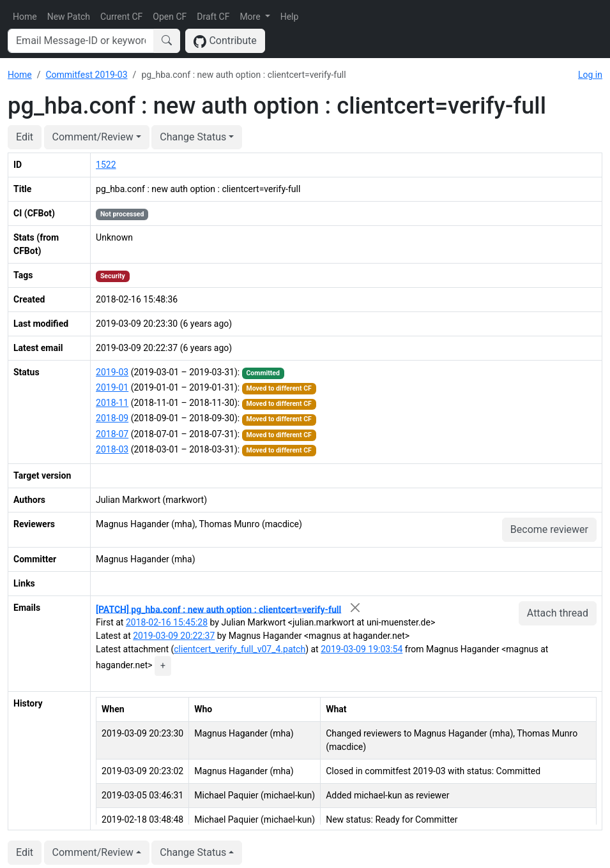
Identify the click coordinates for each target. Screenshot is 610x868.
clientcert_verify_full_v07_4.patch (240, 649)
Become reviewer (549, 529)
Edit (25, 137)
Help (290, 17)
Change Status (193, 137)
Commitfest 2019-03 (86, 75)
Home (25, 17)
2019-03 (112, 372)
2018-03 (112, 449)
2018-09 (112, 418)
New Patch (69, 17)
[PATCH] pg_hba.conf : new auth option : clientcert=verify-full (218, 609)
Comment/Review (93, 137)
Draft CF (213, 17)
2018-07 (112, 434)
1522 (106, 165)
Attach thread (558, 613)
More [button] (251, 17)
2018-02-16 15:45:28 (167, 622)
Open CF (170, 17)
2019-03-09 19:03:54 (362, 649)
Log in (590, 75)
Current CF (121, 17)
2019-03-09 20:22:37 (174, 636)
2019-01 (112, 387)
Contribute (225, 41)
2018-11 (112, 403)
